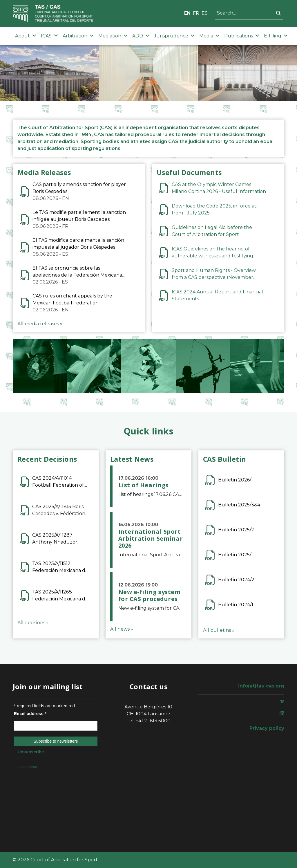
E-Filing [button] (276, 36)
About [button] (26, 36)
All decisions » (33, 623)
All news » (122, 629)
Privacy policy (267, 728)
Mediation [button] (113, 36)
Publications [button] (242, 36)
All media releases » (40, 324)
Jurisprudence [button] (174, 36)
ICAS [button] (49, 36)
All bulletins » (219, 630)
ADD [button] (141, 36)
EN (187, 13)
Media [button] (209, 36)
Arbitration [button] (78, 36)
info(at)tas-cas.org (261, 686)
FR (196, 13)
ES (205, 13)
